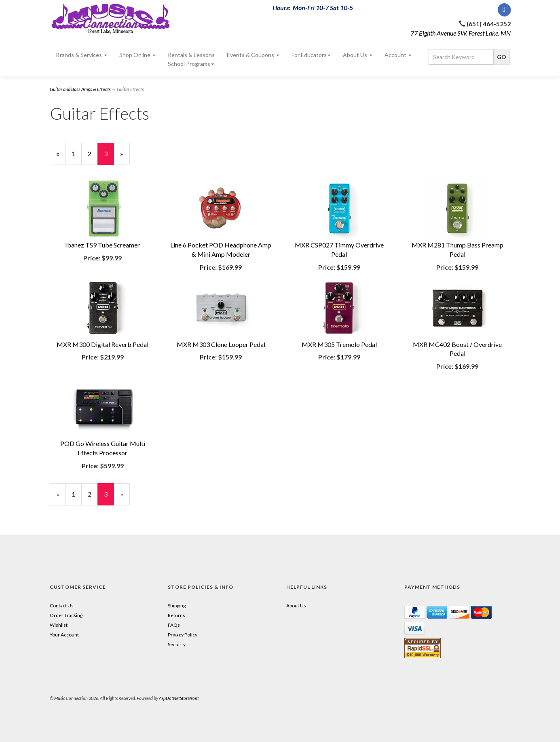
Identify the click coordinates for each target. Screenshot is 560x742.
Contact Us (62, 606)
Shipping (177, 606)
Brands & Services (82, 55)
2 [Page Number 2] (93, 153)
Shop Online (137, 55)
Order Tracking (66, 615)
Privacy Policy (183, 635)
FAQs (174, 625)
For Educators (311, 55)
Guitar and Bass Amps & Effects (80, 89)
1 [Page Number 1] (77, 153)
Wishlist (59, 625)
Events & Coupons (253, 55)
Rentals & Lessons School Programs (191, 59)
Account (398, 55)
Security (177, 644)
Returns (176, 615)
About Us (358, 55)
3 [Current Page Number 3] (109, 157)
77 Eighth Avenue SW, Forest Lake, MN (461, 33)
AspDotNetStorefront (179, 698)
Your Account (64, 635)
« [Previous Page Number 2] (61, 157)
